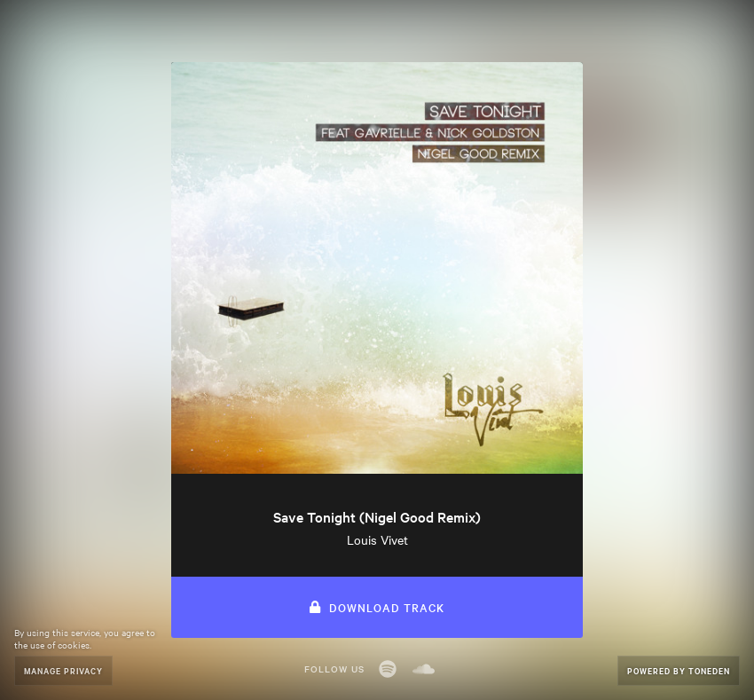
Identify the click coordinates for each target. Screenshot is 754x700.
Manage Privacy (63, 670)
